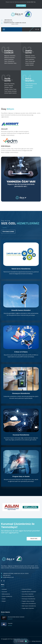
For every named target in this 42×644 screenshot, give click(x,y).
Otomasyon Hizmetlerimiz (21, 393)
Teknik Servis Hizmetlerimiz (21, 269)
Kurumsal (4, 592)
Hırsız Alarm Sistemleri (28, 594)
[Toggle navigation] (4, 29)
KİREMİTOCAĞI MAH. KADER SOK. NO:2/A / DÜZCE (16, 573)
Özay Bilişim (24, 639)
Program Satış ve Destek (21, 476)
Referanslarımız (6, 594)
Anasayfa (4, 589)
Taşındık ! (10, 623)
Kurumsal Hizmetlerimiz (21, 435)
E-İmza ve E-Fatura (21, 352)
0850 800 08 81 (7, 575)
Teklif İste (34, 539)
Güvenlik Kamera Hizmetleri (21, 310)
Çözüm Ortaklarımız (7, 596)
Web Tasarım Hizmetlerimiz (29, 606)
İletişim (4, 601)
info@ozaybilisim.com (8, 577)
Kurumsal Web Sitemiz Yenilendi (16, 617)
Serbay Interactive (36, 641)
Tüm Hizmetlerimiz (8, 232)
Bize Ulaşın (21, 6)
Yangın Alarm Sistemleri (28, 608)
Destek (4, 599)
